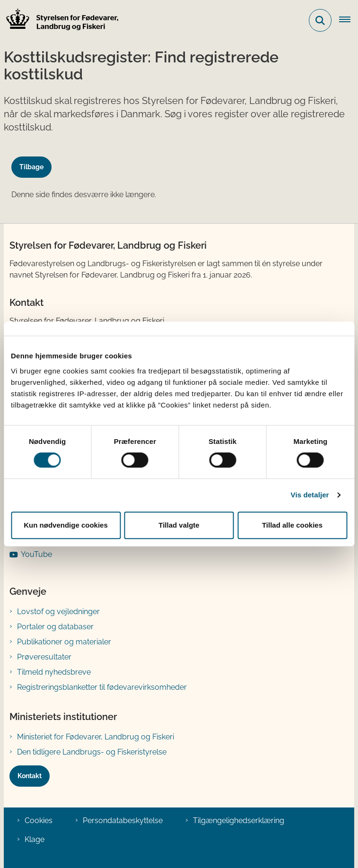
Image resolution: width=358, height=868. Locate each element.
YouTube (36, 554)
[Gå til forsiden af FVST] (60, 21)
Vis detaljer (310, 495)
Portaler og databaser (55, 627)
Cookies (39, 820)
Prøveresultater (44, 657)
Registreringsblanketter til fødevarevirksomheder (102, 687)
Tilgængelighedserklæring (239, 820)
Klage (35, 839)
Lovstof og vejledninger (58, 612)
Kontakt (30, 776)
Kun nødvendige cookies (66, 525)
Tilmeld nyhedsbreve (54, 672)
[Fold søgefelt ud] (320, 20)
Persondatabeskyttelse (123, 820)
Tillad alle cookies (292, 525)
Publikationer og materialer (64, 642)
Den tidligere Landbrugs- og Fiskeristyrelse (92, 752)
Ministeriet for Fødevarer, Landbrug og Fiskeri (96, 737)
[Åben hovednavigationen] (349, 20)
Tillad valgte (179, 525)
